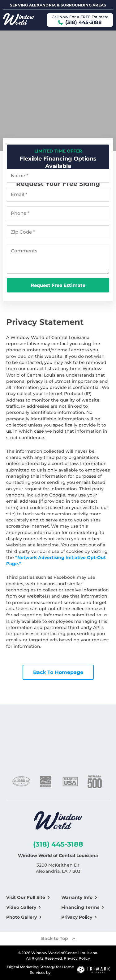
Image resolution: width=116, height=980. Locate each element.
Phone (20, 213)
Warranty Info (77, 897)
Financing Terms (80, 907)
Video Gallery (21, 907)
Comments (24, 251)
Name (19, 176)
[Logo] (58, 821)
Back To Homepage (58, 672)
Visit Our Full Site (26, 897)
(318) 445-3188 (58, 844)
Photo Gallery (21, 917)
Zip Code (23, 232)
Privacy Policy (77, 917)
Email (19, 194)
